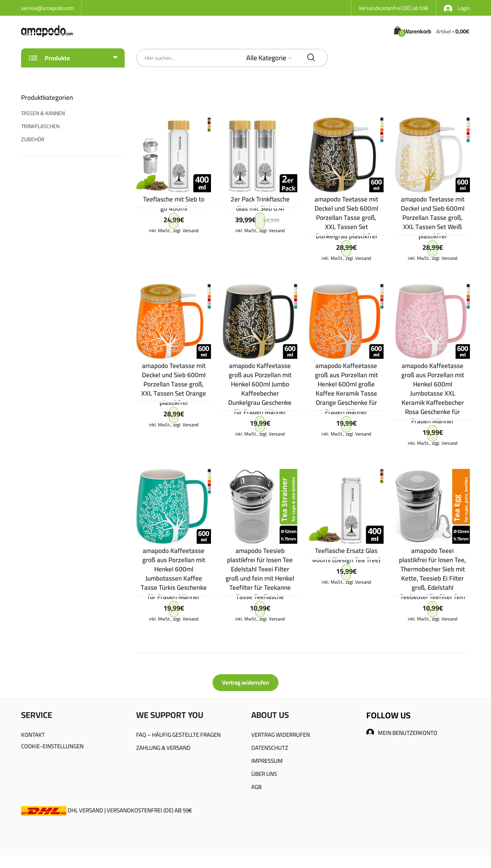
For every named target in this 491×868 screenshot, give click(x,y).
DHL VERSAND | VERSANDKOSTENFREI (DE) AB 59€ (106, 810)
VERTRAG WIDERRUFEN (281, 735)
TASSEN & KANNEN (43, 113)
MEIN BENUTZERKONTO (402, 733)
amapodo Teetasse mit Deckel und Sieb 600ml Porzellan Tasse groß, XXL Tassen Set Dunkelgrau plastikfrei (346, 218)
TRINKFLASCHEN (40, 126)
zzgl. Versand (186, 230)
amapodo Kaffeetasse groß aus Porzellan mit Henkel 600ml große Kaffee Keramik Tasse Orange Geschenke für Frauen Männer (346, 389)
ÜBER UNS (264, 774)
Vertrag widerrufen (245, 682)
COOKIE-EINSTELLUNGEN (52, 746)
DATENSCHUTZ (270, 748)
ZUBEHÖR (33, 139)
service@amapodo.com (48, 8)
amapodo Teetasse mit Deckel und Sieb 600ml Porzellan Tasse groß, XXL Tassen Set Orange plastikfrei (174, 384)
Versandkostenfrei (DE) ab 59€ (394, 8)
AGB (256, 787)
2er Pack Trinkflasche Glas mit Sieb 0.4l (260, 204)
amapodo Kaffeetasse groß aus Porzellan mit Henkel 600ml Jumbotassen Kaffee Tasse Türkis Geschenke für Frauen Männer (174, 574)
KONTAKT (33, 735)
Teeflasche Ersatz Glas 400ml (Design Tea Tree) (346, 555)
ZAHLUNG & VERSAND (163, 748)
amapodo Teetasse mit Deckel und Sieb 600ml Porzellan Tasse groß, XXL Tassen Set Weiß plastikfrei (433, 218)
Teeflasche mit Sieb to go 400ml (174, 204)
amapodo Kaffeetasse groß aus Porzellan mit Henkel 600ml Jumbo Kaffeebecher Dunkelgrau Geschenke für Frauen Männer (260, 389)
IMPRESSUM (267, 761)
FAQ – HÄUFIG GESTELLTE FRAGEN (178, 735)
